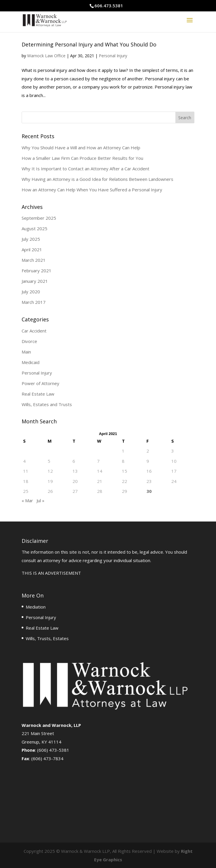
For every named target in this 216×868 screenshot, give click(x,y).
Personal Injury (113, 56)
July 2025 (31, 239)
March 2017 (34, 302)
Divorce (29, 341)
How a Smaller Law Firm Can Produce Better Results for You (82, 158)
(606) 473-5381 (53, 750)
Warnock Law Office (46, 56)
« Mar (27, 500)
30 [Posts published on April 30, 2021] (149, 491)
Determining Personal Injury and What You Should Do (89, 44)
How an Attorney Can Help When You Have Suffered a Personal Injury (92, 190)
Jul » (40, 500)
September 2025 (39, 218)
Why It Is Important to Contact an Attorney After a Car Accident (85, 169)
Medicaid (31, 362)
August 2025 (34, 228)
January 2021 (35, 281)
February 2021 (37, 271)
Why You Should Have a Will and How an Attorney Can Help (81, 148)
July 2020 (31, 292)
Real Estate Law (38, 394)
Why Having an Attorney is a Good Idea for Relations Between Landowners (97, 179)
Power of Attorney (40, 383)
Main (26, 352)
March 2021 (34, 260)
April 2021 (32, 250)
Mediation (36, 607)
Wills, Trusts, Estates (47, 638)
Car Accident (34, 331)
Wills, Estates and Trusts (47, 404)
